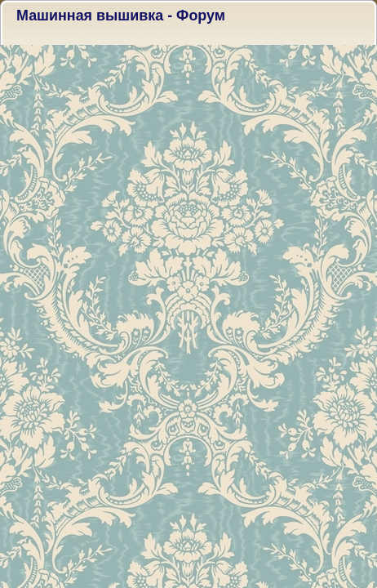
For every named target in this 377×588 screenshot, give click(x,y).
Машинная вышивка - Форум (121, 16)
